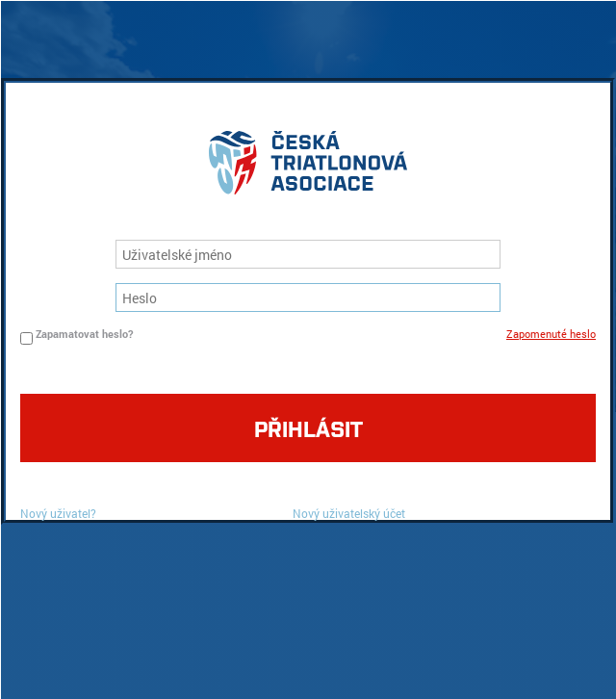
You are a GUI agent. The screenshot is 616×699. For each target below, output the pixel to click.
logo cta (308, 168)
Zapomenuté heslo (551, 334)
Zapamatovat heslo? (84, 334)
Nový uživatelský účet (349, 513)
